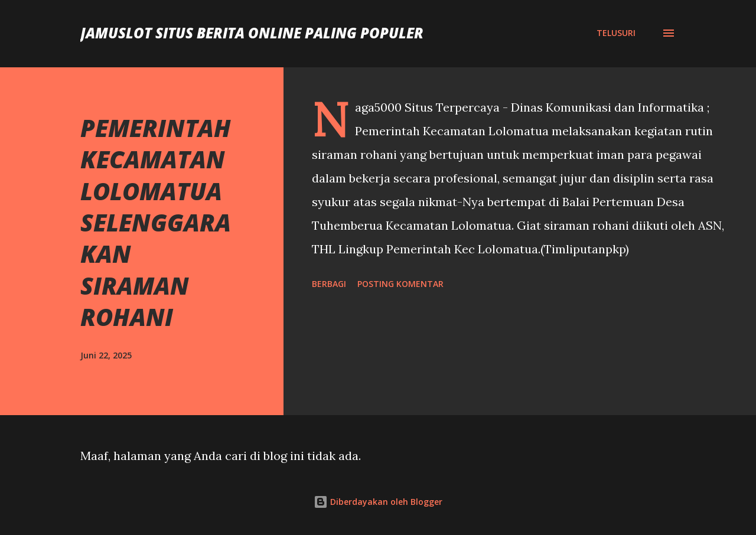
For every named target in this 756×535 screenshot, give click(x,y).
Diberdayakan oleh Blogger (378, 502)
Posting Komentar (400, 284)
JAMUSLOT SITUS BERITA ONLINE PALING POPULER (252, 33)
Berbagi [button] (329, 284)
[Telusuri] (616, 33)
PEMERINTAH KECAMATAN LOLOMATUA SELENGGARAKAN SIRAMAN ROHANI (156, 222)
